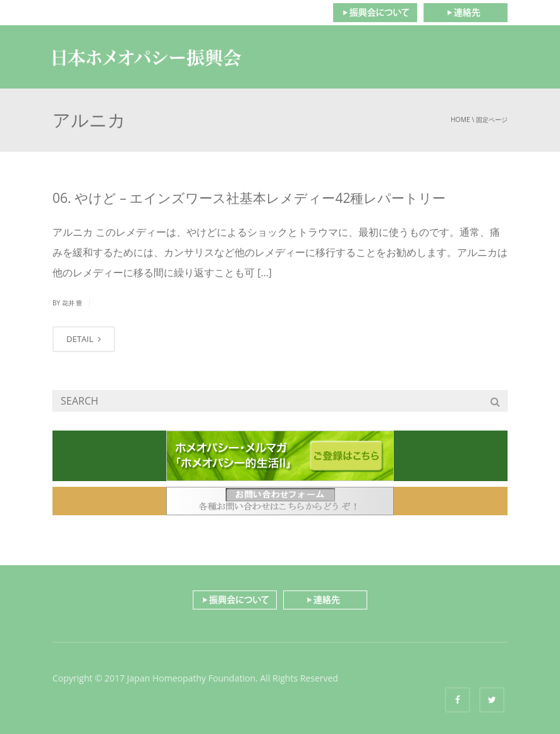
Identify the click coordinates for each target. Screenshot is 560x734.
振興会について (375, 13)
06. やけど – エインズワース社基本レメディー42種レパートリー (249, 198)
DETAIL (84, 339)
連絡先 (466, 13)
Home (460, 119)
